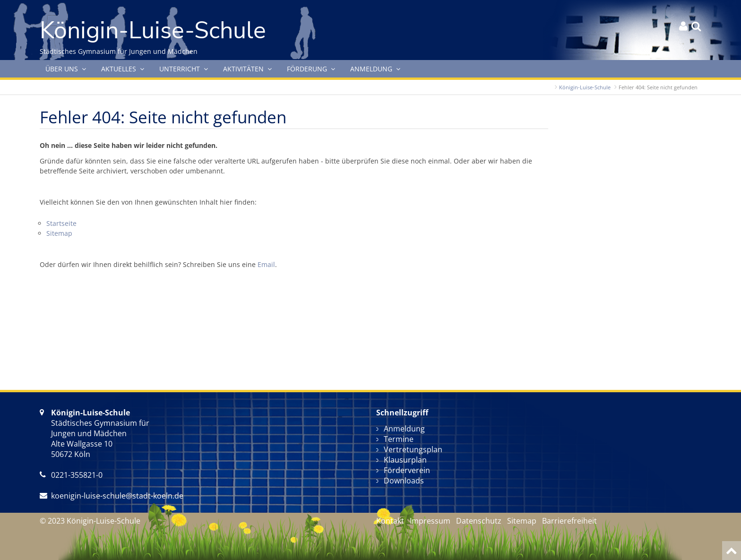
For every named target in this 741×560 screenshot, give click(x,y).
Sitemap (59, 233)
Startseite (61, 223)
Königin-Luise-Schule (585, 87)
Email (266, 264)
